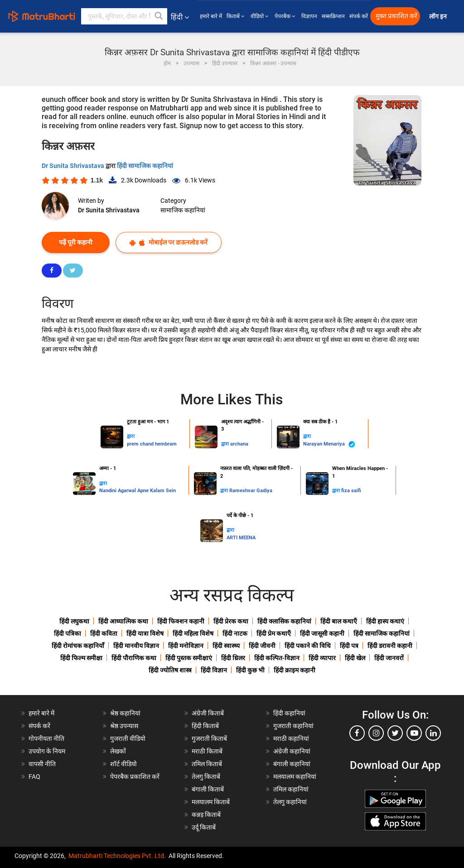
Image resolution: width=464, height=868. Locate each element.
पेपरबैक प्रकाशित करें (135, 777)
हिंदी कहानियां (289, 713)
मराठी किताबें (207, 751)
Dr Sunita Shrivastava (74, 166)
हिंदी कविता (104, 633)
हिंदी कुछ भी (250, 670)
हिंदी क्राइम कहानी (295, 670)
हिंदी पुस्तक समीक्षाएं (189, 658)
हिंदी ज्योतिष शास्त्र (170, 670)
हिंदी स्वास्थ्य (226, 646)
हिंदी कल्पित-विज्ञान (277, 658)
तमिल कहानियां (291, 789)
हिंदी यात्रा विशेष (145, 633)
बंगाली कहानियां (292, 764)
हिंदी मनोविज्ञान (186, 646)
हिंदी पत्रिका (68, 633)
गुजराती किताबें (209, 739)
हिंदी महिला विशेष (193, 633)
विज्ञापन (309, 16)
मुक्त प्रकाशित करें (396, 16)
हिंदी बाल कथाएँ (339, 621)
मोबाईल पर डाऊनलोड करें (169, 242)
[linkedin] (433, 733)
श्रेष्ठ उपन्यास (124, 726)
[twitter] (395, 733)
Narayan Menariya (329, 444)
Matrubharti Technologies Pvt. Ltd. (117, 856)
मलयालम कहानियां (295, 777)
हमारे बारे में (211, 16)
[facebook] (357, 733)
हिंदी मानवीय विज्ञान (136, 646)
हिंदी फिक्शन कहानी (181, 621)
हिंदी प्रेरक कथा (231, 621)
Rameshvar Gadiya (251, 491)
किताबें (236, 16)
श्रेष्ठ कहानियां (125, 713)
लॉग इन (439, 17)
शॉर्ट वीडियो (123, 764)
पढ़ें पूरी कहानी (76, 242)
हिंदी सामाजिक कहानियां (145, 166)
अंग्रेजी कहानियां (292, 751)
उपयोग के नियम (47, 751)
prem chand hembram (152, 444)
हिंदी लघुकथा (74, 621)
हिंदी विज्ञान (214, 670)
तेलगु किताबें (206, 777)
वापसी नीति (42, 764)
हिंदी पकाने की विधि (308, 646)
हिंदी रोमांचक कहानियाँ (78, 646)
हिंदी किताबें (205, 726)
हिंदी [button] (180, 17)
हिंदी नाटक (235, 633)
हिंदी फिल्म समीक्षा (81, 658)
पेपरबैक (286, 16)
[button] (159, 16)
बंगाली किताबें (208, 789)
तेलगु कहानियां (290, 802)
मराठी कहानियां (291, 739)
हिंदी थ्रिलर (233, 658)
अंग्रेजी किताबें (208, 713)
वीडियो (260, 16)
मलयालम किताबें (211, 802)
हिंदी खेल (355, 658)
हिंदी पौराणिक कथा (134, 658)
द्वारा (131, 436)
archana (239, 444)
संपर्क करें (359, 16)
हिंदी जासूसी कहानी (322, 633)
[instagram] (376, 733)
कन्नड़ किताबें (206, 815)
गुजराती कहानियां (293, 726)
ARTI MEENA (241, 538)
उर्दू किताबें (204, 827)
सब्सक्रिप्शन (333, 16)
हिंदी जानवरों (389, 658)
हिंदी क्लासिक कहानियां (284, 621)
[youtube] (414, 733)
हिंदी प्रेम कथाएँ (274, 633)
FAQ (34, 777)
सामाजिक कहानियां (183, 210)
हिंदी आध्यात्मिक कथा (123, 621)
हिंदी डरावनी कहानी (390, 646)
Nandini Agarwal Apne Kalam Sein (138, 491)
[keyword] (124, 16)
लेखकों (118, 751)
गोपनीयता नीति (46, 739)
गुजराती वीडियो (128, 739)
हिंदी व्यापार (322, 658)
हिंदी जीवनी (262, 646)
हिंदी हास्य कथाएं (385, 621)
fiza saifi (351, 491)
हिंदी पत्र (349, 646)
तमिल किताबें (207, 764)
